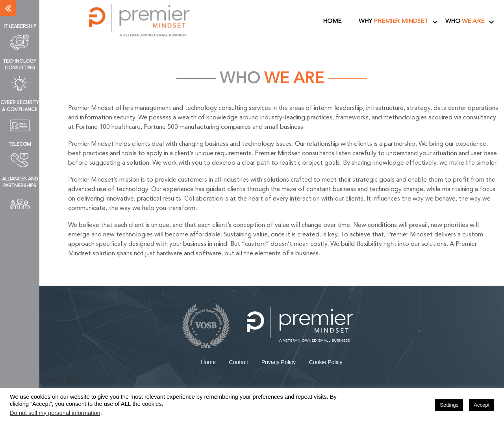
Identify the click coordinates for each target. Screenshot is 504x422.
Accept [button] (482, 405)
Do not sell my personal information (55, 413)
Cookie (326, 362)
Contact (239, 362)
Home (332, 21)
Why (393, 21)
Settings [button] (449, 405)
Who (465, 21)
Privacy (279, 362)
